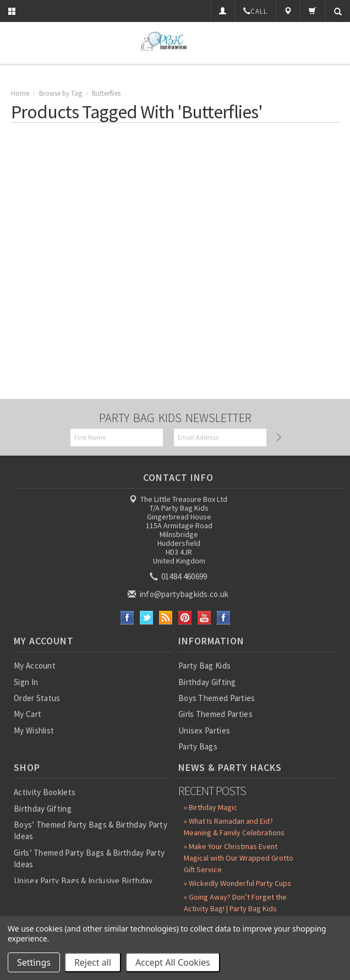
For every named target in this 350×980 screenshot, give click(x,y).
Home (20, 93)
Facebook (127, 618)
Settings (34, 962)
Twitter (147, 618)
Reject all (93, 962)
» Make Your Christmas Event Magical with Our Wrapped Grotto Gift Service (239, 858)
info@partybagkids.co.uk (179, 594)
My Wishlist (34, 730)
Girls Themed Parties (215, 714)
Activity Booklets (45, 792)
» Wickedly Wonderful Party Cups (237, 883)
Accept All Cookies (173, 962)
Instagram (224, 618)
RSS (166, 618)
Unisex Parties (204, 730)
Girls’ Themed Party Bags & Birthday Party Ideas (89, 858)
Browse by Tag (61, 93)
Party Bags (198, 746)
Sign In (26, 682)
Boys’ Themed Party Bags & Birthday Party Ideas (91, 830)
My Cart (28, 714)
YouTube (204, 618)
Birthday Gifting (207, 682)
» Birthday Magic (210, 807)
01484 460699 (179, 576)
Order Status (37, 698)
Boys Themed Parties (217, 698)
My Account (35, 666)
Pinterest (185, 618)
